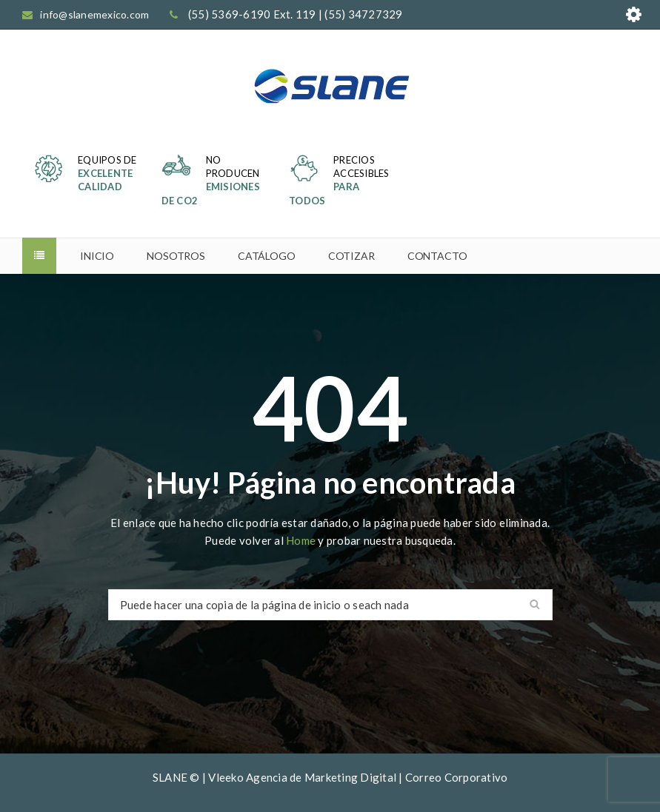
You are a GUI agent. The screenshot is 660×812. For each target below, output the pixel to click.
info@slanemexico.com (94, 14)
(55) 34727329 (363, 14)
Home (302, 540)
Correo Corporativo (457, 777)
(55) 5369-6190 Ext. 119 (252, 14)
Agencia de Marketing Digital (321, 777)
